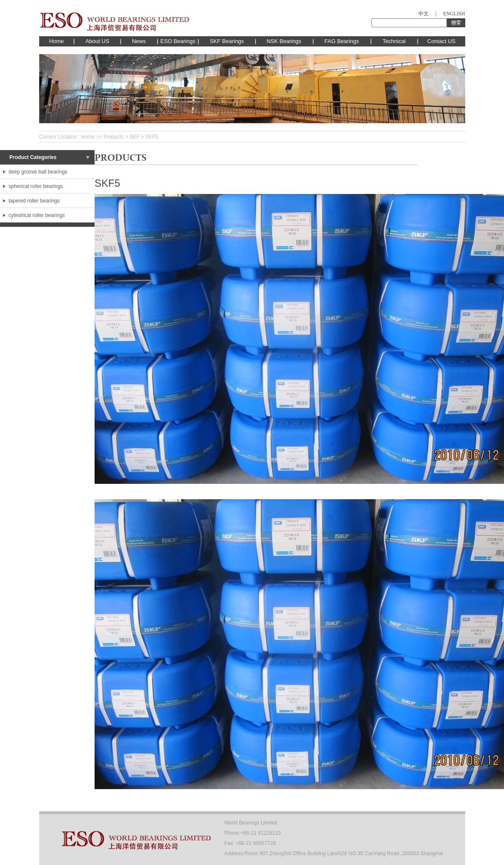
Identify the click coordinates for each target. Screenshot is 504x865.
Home (56, 41)
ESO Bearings (178, 41)
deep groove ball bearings (38, 172)
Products (113, 137)
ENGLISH (454, 14)
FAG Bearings (342, 41)
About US (98, 41)
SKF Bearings (227, 41)
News (139, 41)
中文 (423, 14)
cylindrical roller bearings (37, 215)
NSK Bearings (284, 41)
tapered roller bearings (34, 201)
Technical (394, 41)
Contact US (441, 41)
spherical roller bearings (36, 186)
